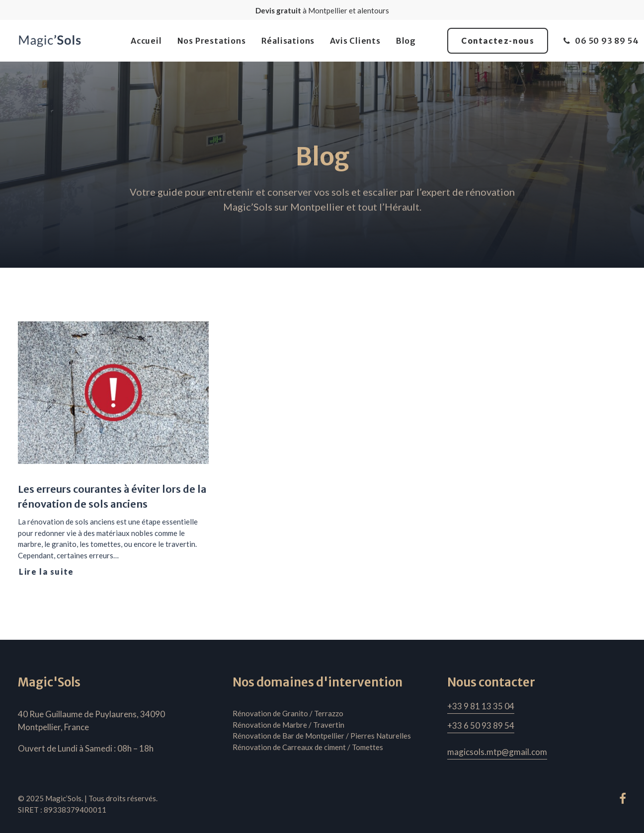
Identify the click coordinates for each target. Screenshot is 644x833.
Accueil (146, 41)
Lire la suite (46, 571)
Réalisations (288, 41)
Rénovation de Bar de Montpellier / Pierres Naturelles (322, 736)
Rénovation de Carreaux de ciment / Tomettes (308, 747)
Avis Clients (355, 41)
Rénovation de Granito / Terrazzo (288, 713)
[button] (113, 393)
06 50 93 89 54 (607, 41)
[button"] (623, 800)
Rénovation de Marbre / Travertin (288, 725)
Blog (406, 41)
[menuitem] (146, 41)
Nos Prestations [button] (212, 41)
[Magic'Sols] (50, 41)
